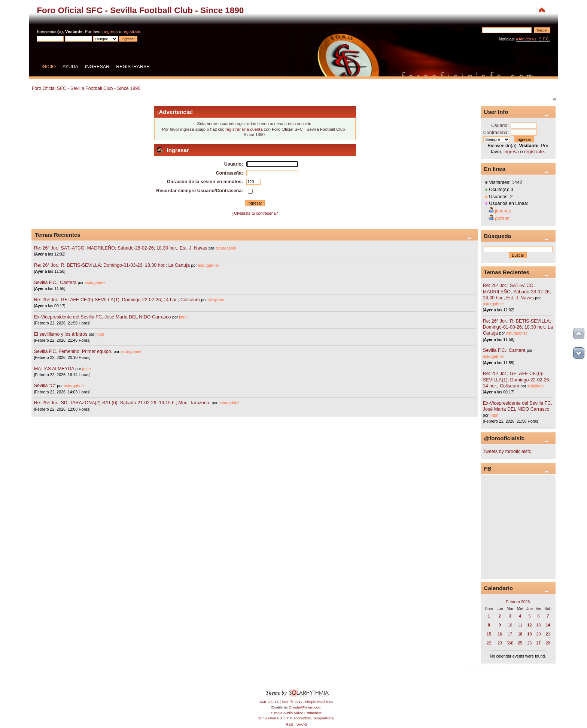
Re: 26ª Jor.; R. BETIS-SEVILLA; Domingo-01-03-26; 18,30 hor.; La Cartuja (112, 265)
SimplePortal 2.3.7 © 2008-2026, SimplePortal (296, 718)
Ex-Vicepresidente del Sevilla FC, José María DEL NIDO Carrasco (103, 317)
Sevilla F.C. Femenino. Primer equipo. (73, 351)
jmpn (183, 317)
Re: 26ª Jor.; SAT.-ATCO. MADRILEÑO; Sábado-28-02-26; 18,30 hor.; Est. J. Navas (121, 248)
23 (500, 643)
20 (539, 634)
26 (530, 643)
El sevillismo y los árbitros (61, 334)
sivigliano (216, 300)
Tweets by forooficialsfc (507, 451)
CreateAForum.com (305, 707)
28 (548, 643)
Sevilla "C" (46, 386)
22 (489, 643)
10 (510, 625)
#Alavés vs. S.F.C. (533, 39)
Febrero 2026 (518, 602)
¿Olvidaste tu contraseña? (255, 213)
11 (520, 625)
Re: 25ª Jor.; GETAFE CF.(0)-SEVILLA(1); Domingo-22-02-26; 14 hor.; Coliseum (117, 300)
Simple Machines (319, 702)
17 (510, 634)
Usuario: (500, 126)
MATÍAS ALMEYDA (54, 369)
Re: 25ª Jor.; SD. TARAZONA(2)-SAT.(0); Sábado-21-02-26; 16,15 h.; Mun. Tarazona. (122, 403)
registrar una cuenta (244, 129)
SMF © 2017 (292, 702)
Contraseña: (496, 133)
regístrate (131, 31)
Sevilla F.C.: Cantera (56, 283)
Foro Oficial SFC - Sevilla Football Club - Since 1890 (140, 10)
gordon (502, 218)
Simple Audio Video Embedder (296, 713)
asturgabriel (226, 248)
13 (539, 625)
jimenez (503, 211)
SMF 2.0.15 (269, 702)
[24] (510, 643)
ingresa (111, 31)
